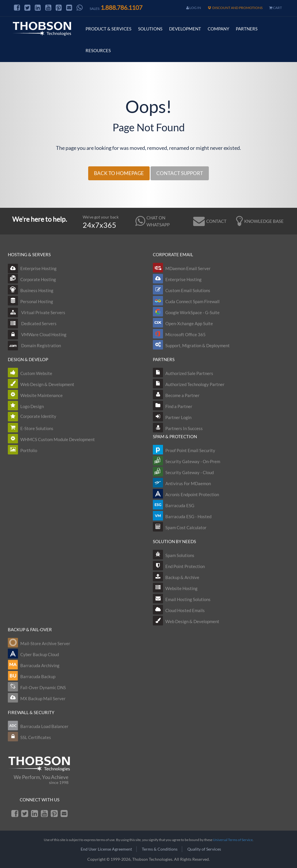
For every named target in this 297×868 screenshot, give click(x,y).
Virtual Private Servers (37, 312)
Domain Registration (34, 345)
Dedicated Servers (32, 323)
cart (276, 8)
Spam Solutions (180, 555)
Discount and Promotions (235, 8)
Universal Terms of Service (233, 840)
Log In (194, 8)
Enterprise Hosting (32, 268)
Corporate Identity (38, 416)
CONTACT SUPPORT (180, 173)
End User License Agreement (106, 849)
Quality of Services (204, 849)
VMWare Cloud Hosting (37, 334)
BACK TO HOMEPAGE (119, 173)
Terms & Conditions (160, 849)
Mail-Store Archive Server (45, 643)
